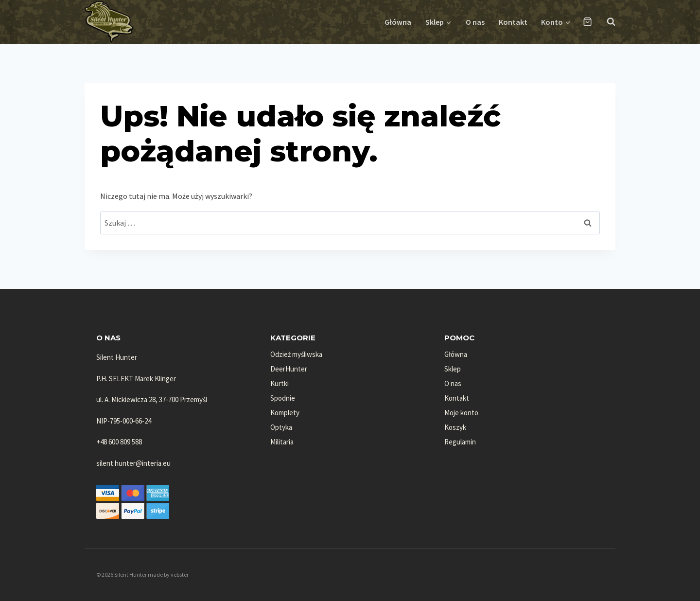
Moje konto (461, 413)
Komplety (285, 413)
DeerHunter (289, 369)
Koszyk (455, 427)
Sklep (453, 369)
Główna (398, 22)
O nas (475, 22)
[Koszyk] (587, 22)
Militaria (282, 442)
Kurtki (280, 383)
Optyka (281, 427)
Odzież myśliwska (296, 354)
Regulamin (460, 442)
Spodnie (283, 398)
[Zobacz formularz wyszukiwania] (606, 22)
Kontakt (513, 22)
